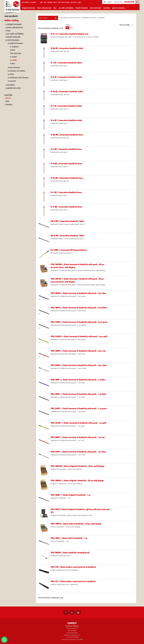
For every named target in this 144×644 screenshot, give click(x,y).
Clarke (7, 101)
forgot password (118, 2)
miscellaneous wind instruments (19, 78)
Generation (9, 105)
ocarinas (13, 64)
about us (55, 2)
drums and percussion (44, 8)
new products (33, 2)
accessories (13, 81)
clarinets (13, 50)
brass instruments (15, 67)
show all (8, 98)
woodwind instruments (16, 43)
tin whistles (13, 60)
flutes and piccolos (16, 53)
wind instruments (96, 8)
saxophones (15, 47)
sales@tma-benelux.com (72, 635)
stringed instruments (28, 8)
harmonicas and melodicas (17, 71)
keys (55, 8)
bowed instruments (82, 8)
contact (79, 2)
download (50, 2)
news (45, 2)
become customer (65, 2)
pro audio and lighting (66, 8)
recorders (14, 57)
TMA (59, 2)
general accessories (119, 8)
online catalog (25, 2)
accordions (107, 8)
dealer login (129, 2)
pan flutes (11, 74)
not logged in (108, 2)
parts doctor (74, 2)
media (41, 2)
